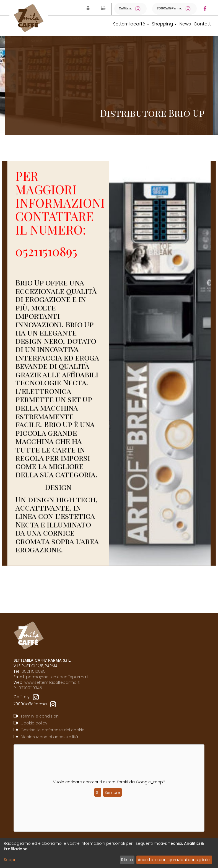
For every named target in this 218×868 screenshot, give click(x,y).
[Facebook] (207, 9)
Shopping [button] (164, 24)
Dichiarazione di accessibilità (49, 737)
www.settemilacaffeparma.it (52, 682)
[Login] (88, 8)
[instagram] (36, 697)
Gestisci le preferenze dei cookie (52, 730)
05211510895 (51, 259)
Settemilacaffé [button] (131, 24)
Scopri (10, 860)
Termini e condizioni (40, 716)
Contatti (203, 24)
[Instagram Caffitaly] (140, 9)
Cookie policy (34, 723)
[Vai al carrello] (103, 8)
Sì (98, 792)
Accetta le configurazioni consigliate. (174, 860)
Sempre (112, 792)
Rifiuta (127, 860)
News (185, 24)
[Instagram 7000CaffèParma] (190, 9)
